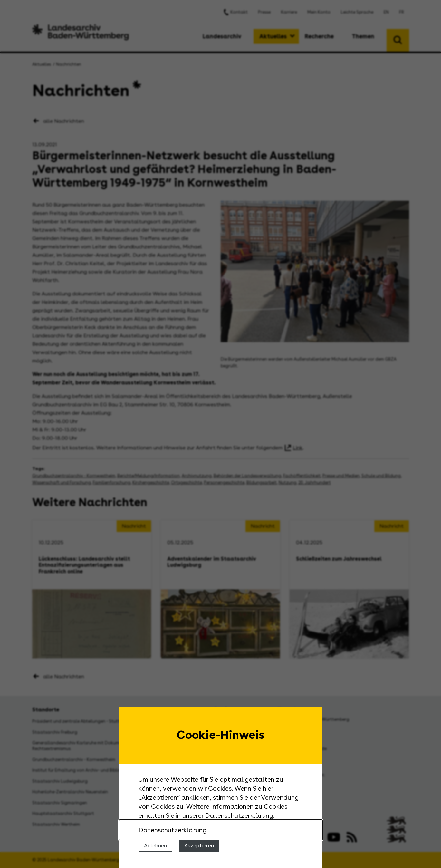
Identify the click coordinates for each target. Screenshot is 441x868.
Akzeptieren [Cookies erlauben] (199, 846)
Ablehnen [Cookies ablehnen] (155, 846)
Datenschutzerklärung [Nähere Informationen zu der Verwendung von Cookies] (173, 830)
